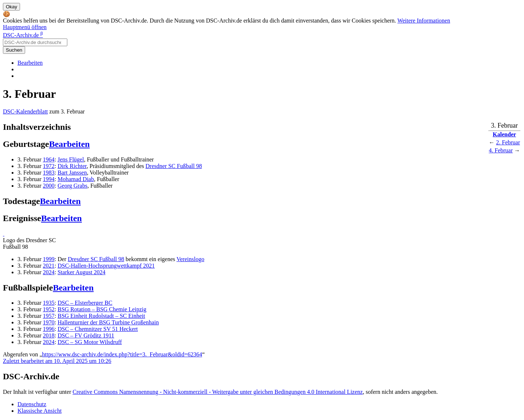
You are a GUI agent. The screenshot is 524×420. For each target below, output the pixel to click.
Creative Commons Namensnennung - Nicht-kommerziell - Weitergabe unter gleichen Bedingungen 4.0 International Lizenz (217, 392)
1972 (49, 166)
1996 (49, 329)
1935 (49, 303)
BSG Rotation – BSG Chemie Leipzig (102, 309)
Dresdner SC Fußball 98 (174, 166)
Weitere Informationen (424, 21)
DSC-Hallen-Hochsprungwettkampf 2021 (106, 266)
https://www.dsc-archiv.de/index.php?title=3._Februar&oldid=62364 (122, 354)
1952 (49, 309)
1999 (49, 259)
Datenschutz (32, 404)
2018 (49, 335)
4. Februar (501, 150)
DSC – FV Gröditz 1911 (86, 335)
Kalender (504, 134)
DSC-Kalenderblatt (25, 111)
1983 (49, 173)
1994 (49, 179)
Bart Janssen (72, 173)
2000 (49, 186)
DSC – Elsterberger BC (85, 303)
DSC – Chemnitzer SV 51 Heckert (98, 329)
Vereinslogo (190, 259)
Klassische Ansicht (39, 411)
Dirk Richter (72, 166)
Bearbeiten (30, 63)
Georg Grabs (72, 186)
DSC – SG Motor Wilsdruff (90, 342)
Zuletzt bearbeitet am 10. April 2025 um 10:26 (57, 361)
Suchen (14, 50)
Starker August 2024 (82, 272)
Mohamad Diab (76, 179)
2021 (49, 266)
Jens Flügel (71, 159)
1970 (49, 322)
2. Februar (508, 142)
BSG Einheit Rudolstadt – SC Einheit (101, 316)
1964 (49, 159)
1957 (49, 316)
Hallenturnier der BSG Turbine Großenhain (108, 322)
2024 (49, 272)
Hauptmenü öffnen (25, 27)
